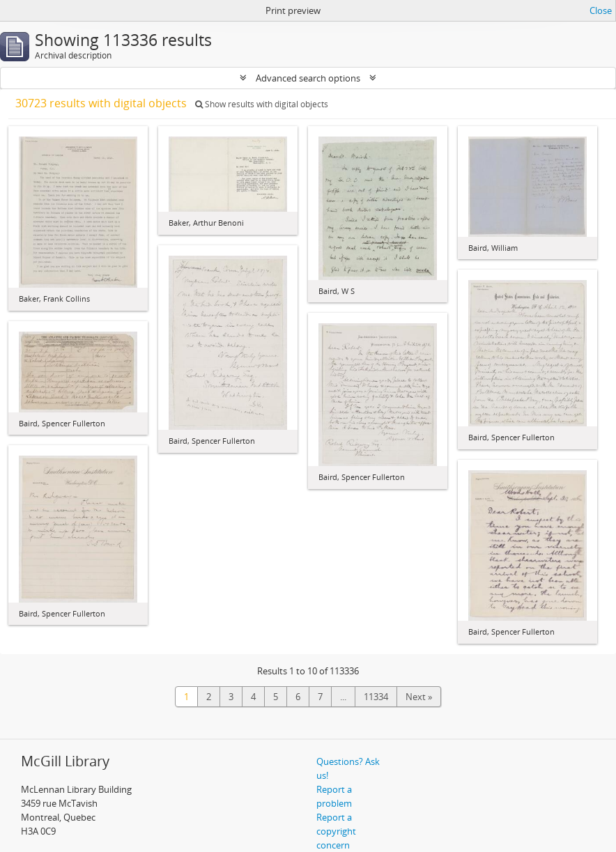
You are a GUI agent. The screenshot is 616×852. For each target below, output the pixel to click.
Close (601, 10)
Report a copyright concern (336, 831)
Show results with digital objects (262, 104)
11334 (376, 697)
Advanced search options (308, 78)
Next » (419, 697)
